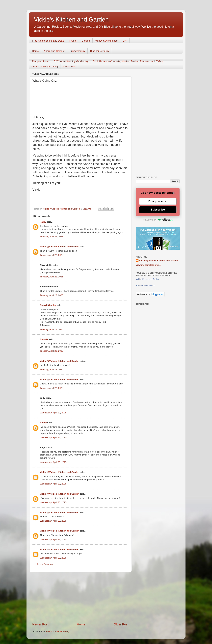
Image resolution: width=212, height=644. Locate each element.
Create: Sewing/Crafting (45, 67)
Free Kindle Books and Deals (48, 41)
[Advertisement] (80, 597)
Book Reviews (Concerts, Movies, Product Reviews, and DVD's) (128, 61)
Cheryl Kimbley (48, 305)
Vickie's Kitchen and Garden (71, 19)
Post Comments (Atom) (58, 631)
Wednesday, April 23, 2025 (53, 413)
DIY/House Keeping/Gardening (71, 61)
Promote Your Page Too (145, 285)
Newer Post (40, 624)
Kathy (43, 222)
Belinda (44, 339)
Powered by (158, 220)
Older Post (121, 624)
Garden (86, 41)
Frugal (73, 41)
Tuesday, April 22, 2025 (52, 237)
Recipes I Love (40, 61)
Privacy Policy (77, 51)
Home (35, 51)
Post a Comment (45, 564)
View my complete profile (148, 265)
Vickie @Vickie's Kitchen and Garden (60, 247)
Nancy (43, 423)
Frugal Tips (69, 67)
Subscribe (158, 210)
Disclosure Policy (100, 51)
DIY (125, 41)
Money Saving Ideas (106, 41)
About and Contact (54, 51)
